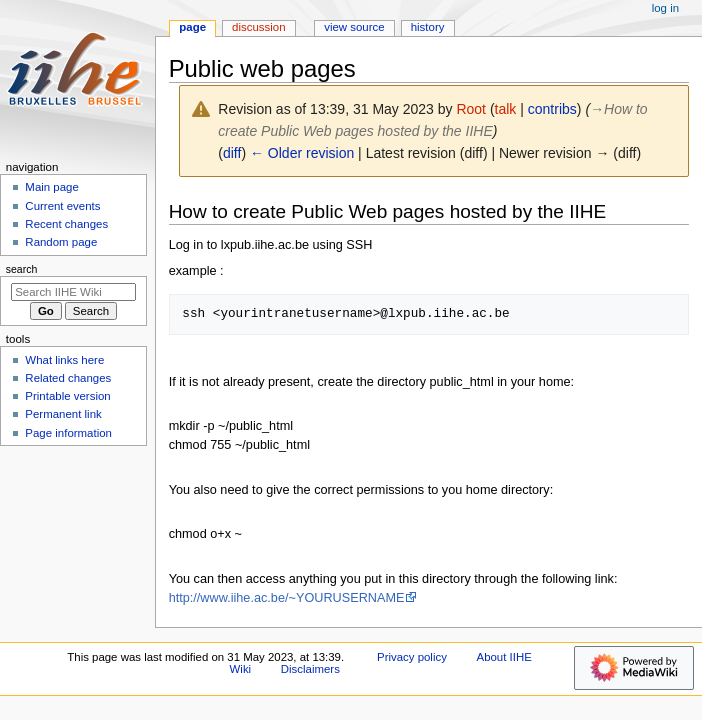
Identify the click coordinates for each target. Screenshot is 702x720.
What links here (64, 360)
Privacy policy (412, 657)
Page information (68, 433)
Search (22, 269)
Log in (665, 8)
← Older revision (302, 153)
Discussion (258, 27)
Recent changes (66, 224)
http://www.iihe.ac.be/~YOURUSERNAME (287, 598)
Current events (62, 206)
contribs (552, 109)
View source (354, 27)
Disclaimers (310, 669)
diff (232, 153)
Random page (61, 242)
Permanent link (63, 414)
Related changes (68, 378)
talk (506, 109)
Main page (52, 187)
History (428, 27)
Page (192, 27)
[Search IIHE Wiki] (73, 292)
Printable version (67, 396)
